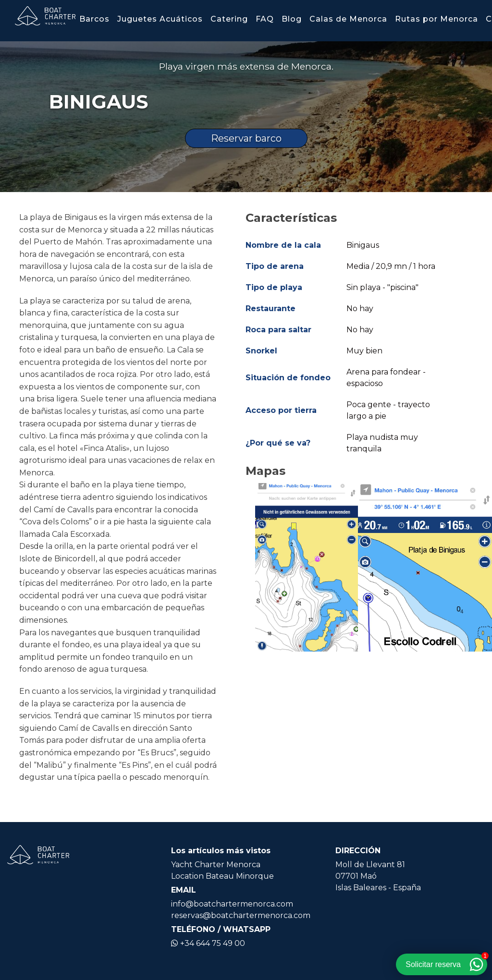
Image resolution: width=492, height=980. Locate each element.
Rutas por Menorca (437, 19)
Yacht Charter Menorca (216, 865)
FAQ (265, 19)
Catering (229, 19)
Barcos (94, 19)
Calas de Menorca (348, 19)
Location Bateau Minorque (222, 876)
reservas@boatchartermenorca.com (241, 915)
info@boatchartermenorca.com (232, 904)
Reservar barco (246, 138)
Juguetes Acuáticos (160, 19)
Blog (292, 19)
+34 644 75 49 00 (208, 943)
